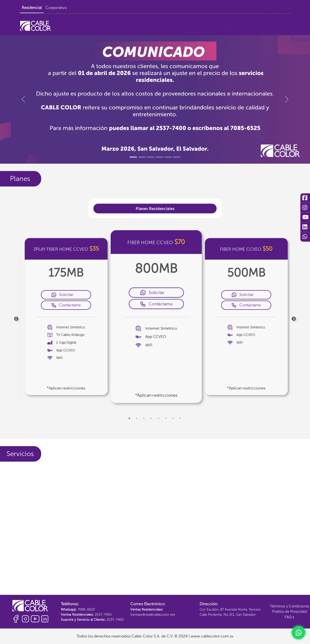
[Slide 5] (168, 157)
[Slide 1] (133, 157)
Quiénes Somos (248, 25)
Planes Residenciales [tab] (155, 208)
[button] (23, 99)
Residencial (32, 8)
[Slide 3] (151, 157)
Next (294, 319)
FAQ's (289, 617)
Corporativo (56, 8)
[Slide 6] (177, 157)
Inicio (225, 25)
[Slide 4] (159, 157)
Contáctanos (277, 25)
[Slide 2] (142, 157)
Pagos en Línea (275, 8)
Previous (16, 319)
